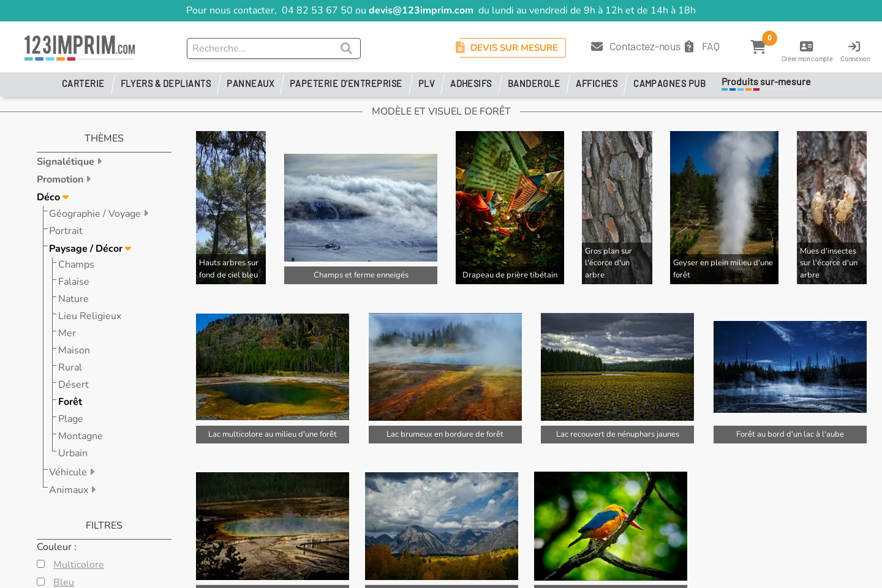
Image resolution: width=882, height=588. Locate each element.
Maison (74, 350)
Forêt (70, 402)
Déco (50, 197)
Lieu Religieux (90, 316)
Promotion (61, 179)
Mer (67, 333)
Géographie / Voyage (96, 214)
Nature (73, 299)
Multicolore (79, 565)
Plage (71, 419)
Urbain (73, 453)
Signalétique (67, 162)
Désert (73, 385)
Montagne (81, 436)
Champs (76, 265)
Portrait (66, 231)
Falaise (74, 282)
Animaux (70, 490)
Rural (70, 367)
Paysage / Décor (87, 249)
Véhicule (69, 472)
